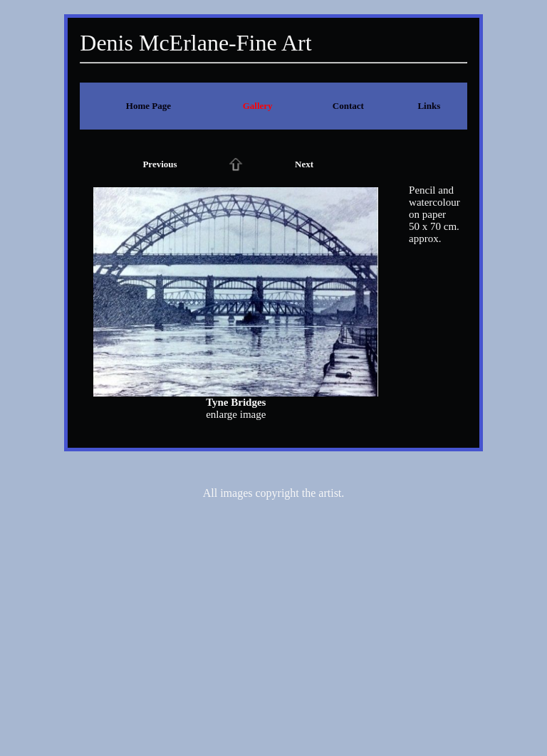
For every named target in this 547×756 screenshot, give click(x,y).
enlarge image (236, 414)
